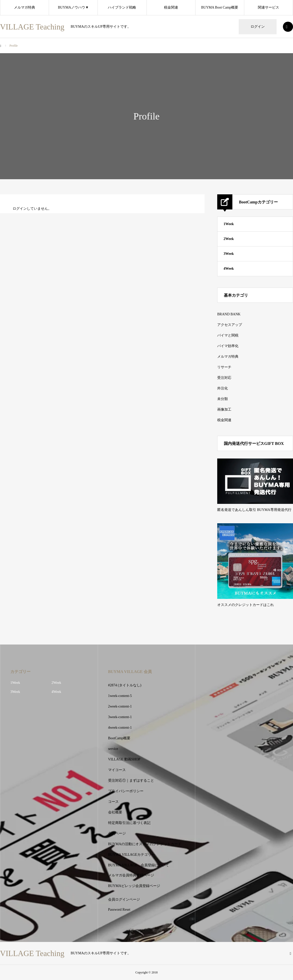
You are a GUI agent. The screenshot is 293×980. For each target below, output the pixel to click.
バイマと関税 (228, 335)
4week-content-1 (120, 728)
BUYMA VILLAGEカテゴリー (131, 855)
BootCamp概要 (119, 738)
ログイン (258, 27)
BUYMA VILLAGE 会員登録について (139, 865)
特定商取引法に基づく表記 (129, 823)
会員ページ (117, 833)
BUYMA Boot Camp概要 (220, 7)
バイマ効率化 (228, 346)
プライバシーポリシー (126, 791)
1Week (229, 224)
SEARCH (288, 27)
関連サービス (268, 7)
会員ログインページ (124, 899)
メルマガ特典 (25, 7)
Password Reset (119, 910)
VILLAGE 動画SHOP (124, 759)
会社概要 (115, 812)
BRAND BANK (229, 314)
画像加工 (224, 409)
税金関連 (171, 7)
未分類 (223, 399)
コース (113, 802)
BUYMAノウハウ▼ (73, 7)
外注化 (223, 388)
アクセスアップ (230, 325)
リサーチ (224, 367)
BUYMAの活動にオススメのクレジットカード (145, 844)
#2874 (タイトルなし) (125, 685)
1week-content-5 (120, 696)
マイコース (117, 770)
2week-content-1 (120, 706)
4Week (229, 269)
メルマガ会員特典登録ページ (131, 875)
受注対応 (224, 378)
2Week (229, 239)
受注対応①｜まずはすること (131, 780)
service (113, 749)
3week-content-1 (120, 717)
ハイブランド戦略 (122, 7)
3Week (229, 254)
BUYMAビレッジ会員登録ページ (134, 886)
